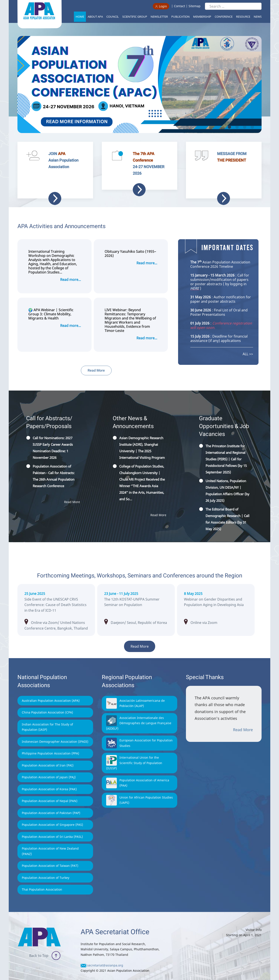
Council (113, 17)
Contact (179, 6)
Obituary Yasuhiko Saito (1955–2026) (130, 245)
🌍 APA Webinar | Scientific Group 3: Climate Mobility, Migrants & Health (51, 306)
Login (161, 6)
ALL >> (248, 345)
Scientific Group (135, 17)
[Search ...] (233, 6)
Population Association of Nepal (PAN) (50, 792)
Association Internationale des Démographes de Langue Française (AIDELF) (139, 714)
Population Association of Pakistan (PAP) (51, 804)
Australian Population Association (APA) (51, 692)
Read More (96, 362)
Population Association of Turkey (46, 869)
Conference (224, 17)
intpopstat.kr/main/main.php (136, 600)
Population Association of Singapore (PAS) (52, 816)
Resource (243, 17)
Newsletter (159, 17)
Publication (180, 17)
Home (80, 17)
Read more (139, 190)
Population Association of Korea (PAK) (49, 780)
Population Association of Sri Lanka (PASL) (52, 828)
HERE (195, 280)
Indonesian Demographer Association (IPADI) (55, 733)
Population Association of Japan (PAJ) (49, 768)
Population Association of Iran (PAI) (48, 757)
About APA (95, 17)
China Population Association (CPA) (47, 704)
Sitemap (195, 6)
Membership (202, 17)
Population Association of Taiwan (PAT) (50, 857)
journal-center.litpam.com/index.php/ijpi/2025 (216, 600)
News (258, 17)
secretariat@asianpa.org (105, 957)
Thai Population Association (42, 881)
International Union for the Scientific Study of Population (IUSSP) (134, 754)
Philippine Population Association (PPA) (50, 745)
